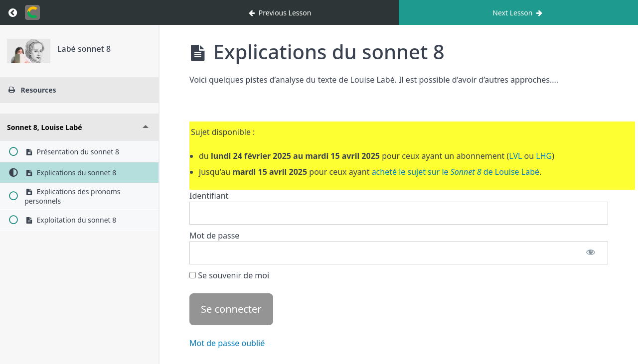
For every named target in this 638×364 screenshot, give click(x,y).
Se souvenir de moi (229, 275)
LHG (544, 156)
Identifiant (209, 196)
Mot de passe (214, 236)
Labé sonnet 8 (84, 49)
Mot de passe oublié (227, 343)
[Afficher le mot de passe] (591, 253)
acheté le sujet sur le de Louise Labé (456, 172)
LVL (515, 156)
